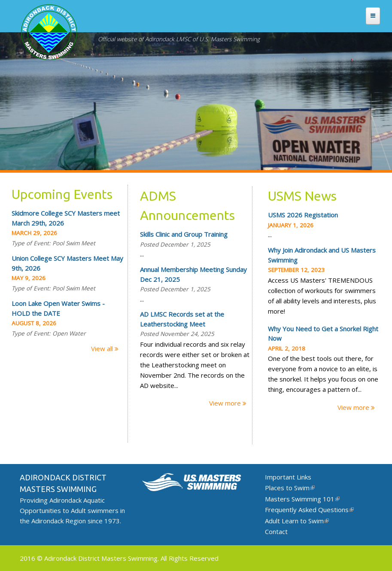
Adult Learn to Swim (297, 521)
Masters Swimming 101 (302, 499)
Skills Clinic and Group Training (184, 234)
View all (103, 348)
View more (226, 403)
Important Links (288, 477)
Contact (276, 531)
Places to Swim (290, 488)
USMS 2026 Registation (303, 215)
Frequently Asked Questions (309, 510)
